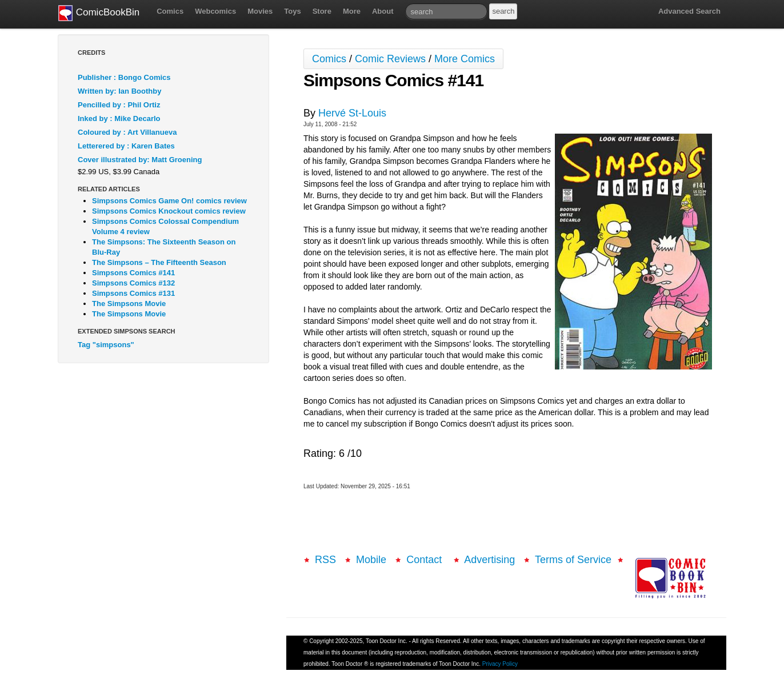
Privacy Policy (500, 664)
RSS (325, 560)
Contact (425, 560)
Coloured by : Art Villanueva (127, 132)
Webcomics (215, 11)
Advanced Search (689, 11)
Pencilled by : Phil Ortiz (119, 105)
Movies (260, 11)
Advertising (489, 560)
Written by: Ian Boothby (119, 91)
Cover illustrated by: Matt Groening (140, 160)
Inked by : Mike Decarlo (119, 118)
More (352, 11)
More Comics (465, 59)
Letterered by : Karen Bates (126, 146)
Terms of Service (573, 560)
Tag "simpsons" (106, 345)
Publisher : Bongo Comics (124, 77)
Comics (170, 11)
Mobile (371, 560)
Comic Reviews (390, 59)
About (383, 11)
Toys (292, 11)
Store (322, 11)
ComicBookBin (99, 13)
